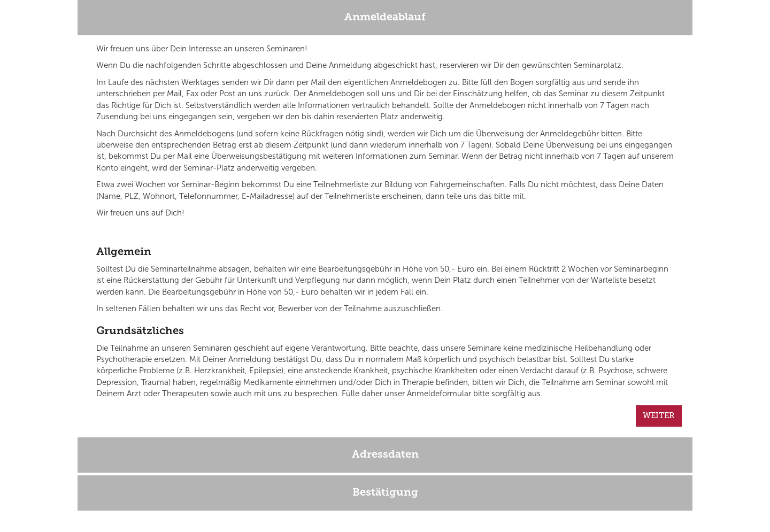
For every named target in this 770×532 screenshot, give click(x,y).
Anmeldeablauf (385, 18)
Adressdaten (385, 455)
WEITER (659, 415)
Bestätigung (385, 493)
